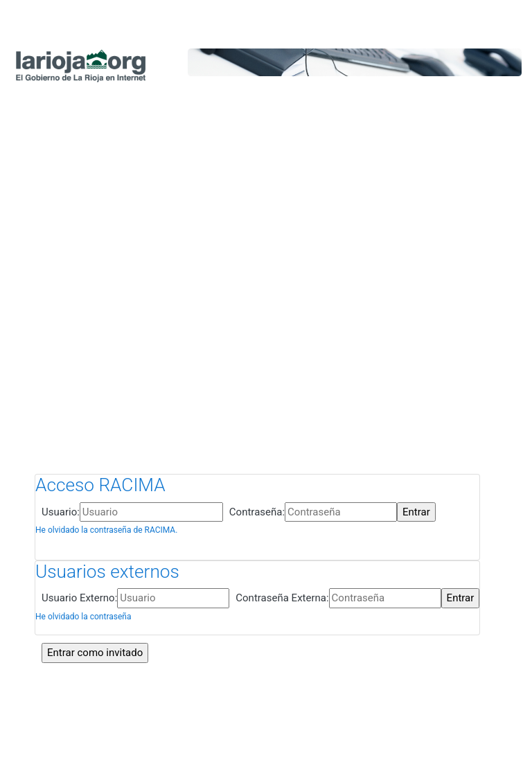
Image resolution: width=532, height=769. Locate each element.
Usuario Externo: (79, 598)
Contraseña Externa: (282, 598)
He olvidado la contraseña (83, 617)
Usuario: (61, 512)
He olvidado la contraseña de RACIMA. (106, 530)
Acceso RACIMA (100, 485)
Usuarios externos (107, 572)
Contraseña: (257, 512)
